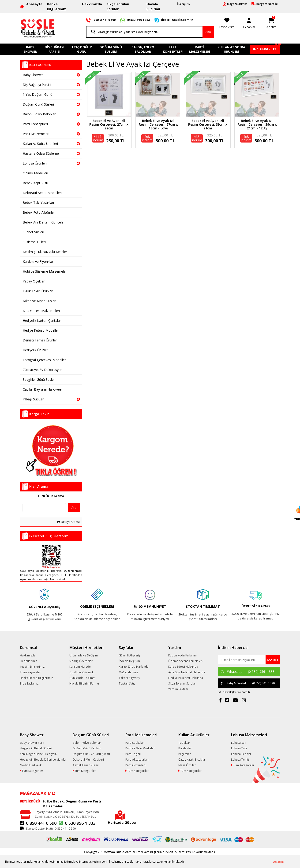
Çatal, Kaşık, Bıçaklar (192, 760)
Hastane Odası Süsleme (41, 153)
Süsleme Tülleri (34, 242)
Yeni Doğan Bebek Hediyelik (39, 754)
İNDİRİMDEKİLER (265, 49)
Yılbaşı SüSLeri (34, 399)
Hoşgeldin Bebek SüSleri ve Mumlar (43, 760)
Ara (74, 507)
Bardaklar (185, 748)
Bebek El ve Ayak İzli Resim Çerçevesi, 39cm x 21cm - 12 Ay (257, 125)
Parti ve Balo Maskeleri (140, 748)
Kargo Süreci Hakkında (134, 667)
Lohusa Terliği (240, 760)
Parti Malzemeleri (36, 134)
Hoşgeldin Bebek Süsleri (36, 748)
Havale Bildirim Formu (84, 683)
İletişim (184, 4)
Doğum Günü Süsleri (38, 104)
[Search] (150, 32)
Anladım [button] (278, 862)
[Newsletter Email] (242, 660)
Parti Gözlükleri (135, 765)
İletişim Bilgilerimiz (32, 667)
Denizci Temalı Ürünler (40, 340)
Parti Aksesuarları (137, 760)
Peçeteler (185, 754)
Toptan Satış (127, 683)
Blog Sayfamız (29, 683)
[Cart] (271, 22)
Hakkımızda (92, 4)
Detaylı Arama (69, 522)
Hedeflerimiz (28, 661)
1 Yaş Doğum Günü (37, 94)
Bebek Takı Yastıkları (38, 203)
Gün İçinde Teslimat (82, 678)
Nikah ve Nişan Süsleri (39, 301)
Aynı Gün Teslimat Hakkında (187, 672)
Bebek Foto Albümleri (39, 212)
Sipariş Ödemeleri (81, 661)
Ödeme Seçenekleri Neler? (186, 661)
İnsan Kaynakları (31, 672)
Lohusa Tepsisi (241, 754)
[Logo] (38, 28)
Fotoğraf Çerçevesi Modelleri (45, 360)
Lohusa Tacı (239, 748)
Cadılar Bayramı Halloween (43, 389)
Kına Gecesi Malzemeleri (41, 311)
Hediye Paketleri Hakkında (186, 678)
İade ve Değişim (129, 661)
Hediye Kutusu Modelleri (41, 330)
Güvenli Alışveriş (130, 655)
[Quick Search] (44, 508)
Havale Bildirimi (153, 7)
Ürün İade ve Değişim (84, 655)
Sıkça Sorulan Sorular (118, 7)
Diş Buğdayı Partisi (37, 85)
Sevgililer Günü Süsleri (39, 379)
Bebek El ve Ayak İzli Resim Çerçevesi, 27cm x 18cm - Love (158, 125)
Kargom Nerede (80, 667)
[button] (187, 862)
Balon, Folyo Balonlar (39, 114)
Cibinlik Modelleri (35, 173)
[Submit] (273, 660)
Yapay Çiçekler (34, 281)
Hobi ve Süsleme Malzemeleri (45, 271)
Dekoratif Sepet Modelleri (42, 193)
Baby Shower (33, 75)
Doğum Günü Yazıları (87, 748)
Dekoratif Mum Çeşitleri (88, 760)
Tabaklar (184, 743)
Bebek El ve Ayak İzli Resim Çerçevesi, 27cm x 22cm (109, 125)
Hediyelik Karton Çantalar (42, 320)
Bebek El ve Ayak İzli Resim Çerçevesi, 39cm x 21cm (208, 125)
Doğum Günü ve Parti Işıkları (91, 754)
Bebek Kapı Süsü (35, 183)
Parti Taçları (133, 754)
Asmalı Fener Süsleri (86, 765)
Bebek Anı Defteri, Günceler (44, 222)
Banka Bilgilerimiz (56, 7)
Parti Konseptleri (35, 124)
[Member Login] (249, 22)
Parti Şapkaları (135, 743)
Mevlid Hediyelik (31, 765)
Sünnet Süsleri (33, 232)
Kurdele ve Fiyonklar (38, 262)
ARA (208, 32)
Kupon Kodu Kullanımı (183, 655)
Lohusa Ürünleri (35, 163)
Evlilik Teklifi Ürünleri (38, 291)
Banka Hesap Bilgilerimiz (36, 678)
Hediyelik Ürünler (35, 350)
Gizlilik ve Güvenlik (81, 672)
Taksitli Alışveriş (129, 678)
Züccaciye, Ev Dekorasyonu (44, 370)
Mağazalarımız (128, 672)
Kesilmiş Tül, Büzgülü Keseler (45, 252)
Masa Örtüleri (187, 765)
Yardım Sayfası (178, 689)
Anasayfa (34, 4)
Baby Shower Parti (32, 743)
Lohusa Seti (239, 743)
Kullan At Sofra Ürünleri (40, 144)
